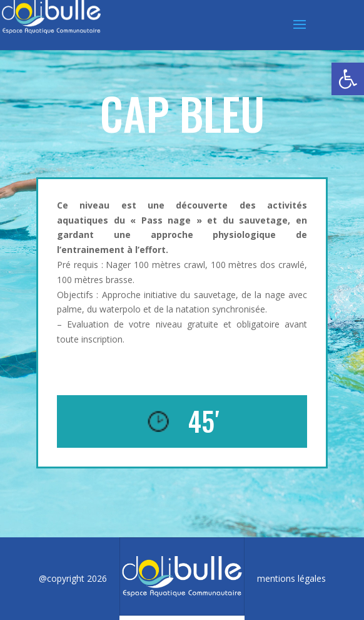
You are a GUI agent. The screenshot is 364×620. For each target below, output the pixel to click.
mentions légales (291, 578)
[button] (348, 79)
